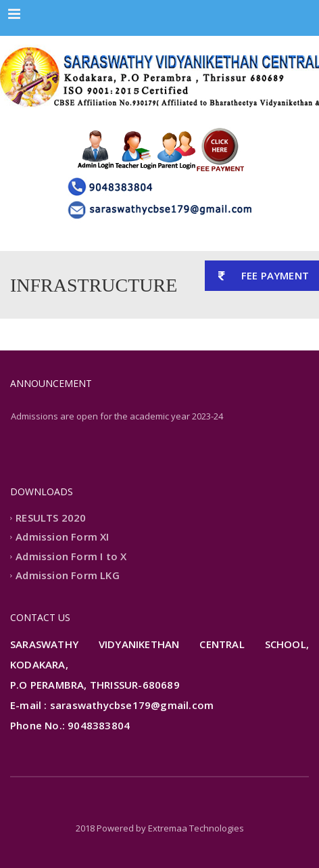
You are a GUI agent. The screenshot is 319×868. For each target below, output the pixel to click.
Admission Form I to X (71, 556)
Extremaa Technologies (196, 828)
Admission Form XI (62, 537)
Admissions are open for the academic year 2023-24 (117, 416)
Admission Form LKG (68, 576)
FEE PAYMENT (257, 276)
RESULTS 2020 (51, 518)
